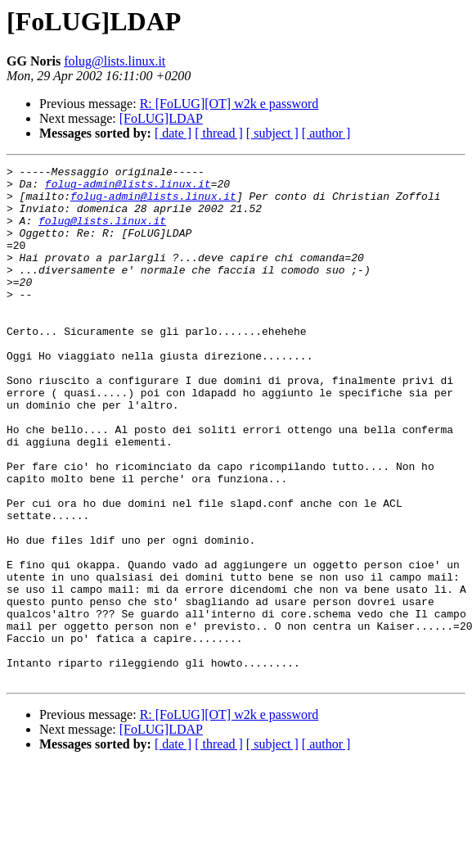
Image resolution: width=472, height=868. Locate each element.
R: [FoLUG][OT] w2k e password (229, 104)
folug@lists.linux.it (115, 61)
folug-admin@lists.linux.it (128, 188)
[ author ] (326, 133)
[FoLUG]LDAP (161, 118)
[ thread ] (219, 133)
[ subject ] (272, 133)
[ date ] (173, 133)
